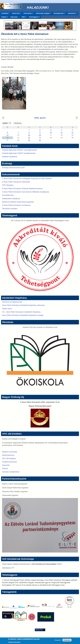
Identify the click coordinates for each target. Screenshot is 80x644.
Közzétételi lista (8, 195)
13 (7, 135)
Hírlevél (5, 469)
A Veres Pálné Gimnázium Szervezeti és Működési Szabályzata (26, 192)
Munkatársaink (59, 14)
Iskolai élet (16, 14)
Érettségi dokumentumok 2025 (13, 168)
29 (29, 140)
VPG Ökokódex (8, 185)
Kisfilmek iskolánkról (10, 157)
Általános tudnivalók (9, 452)
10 (51, 132)
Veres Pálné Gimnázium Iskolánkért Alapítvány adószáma (23, 305)
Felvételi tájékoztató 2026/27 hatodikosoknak (19, 153)
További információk (14, 643)
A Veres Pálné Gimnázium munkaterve (16, 205)
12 (72, 132)
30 (40, 140)
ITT (13, 568)
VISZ (23, 18)
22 (29, 138)
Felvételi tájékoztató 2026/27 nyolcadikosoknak (19, 150)
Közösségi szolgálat (43, 14)
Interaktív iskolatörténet (11, 472)
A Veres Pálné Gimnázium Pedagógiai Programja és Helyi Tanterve (27, 179)
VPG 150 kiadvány (9, 458)
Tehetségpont (34, 18)
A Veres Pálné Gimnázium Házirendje (16, 182)
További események (9, 462)
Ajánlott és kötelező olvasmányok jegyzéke (18, 202)
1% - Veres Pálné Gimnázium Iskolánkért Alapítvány (21, 312)
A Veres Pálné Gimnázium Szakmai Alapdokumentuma (22, 189)
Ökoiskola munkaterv (10, 209)
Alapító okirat (7, 309)
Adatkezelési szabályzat (11, 199)
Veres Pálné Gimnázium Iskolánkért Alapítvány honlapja (23, 315)
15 (29, 135)
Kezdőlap (5, 14)
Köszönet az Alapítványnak (12, 302)
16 (40, 135)
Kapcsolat (14, 17)
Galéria (4, 18)
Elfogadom (58, 641)
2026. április (40, 118)
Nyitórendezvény (8, 455)
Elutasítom (67, 641)
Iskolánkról (72, 14)
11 (62, 132)
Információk (28, 14)
